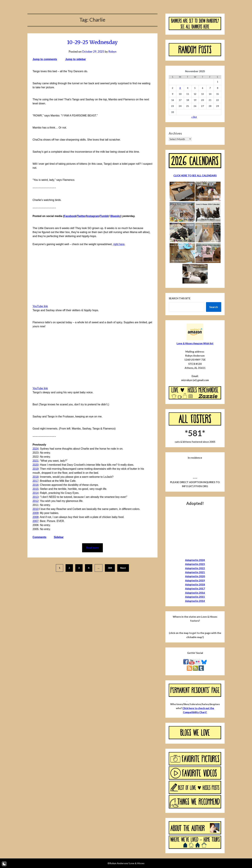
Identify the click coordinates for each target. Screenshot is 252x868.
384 (110, 568)
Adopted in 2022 (195, 568)
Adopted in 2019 (195, 580)
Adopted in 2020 (195, 576)
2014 (36, 493)
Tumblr (104, 216)
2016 (36, 485)
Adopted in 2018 (195, 584)
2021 (36, 461)
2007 (36, 521)
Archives (175, 133)
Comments (40, 537)
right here (119, 244)
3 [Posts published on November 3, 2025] (180, 88)
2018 (36, 477)
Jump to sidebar (76, 59)
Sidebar (59, 537)
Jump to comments (45, 59)
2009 (36, 513)
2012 (36, 501)
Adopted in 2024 (195, 560)
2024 (36, 449)
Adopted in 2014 (195, 601)
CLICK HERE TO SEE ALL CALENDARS (195, 175)
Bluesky (115, 216)
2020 (36, 465)
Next (123, 568)
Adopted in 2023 (195, 564)
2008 (36, 517)
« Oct (194, 117)
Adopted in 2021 (195, 572)
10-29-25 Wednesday (92, 42)
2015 (36, 489)
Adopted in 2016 (195, 593)
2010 (36, 509)
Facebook (70, 216)
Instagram (93, 216)
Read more (92, 548)
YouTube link (40, 306)
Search (214, 307)
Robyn (112, 52)
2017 (36, 481)
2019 (36, 469)
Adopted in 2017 (195, 588)
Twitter (81, 216)
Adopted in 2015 (195, 597)
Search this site (180, 298)
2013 (36, 497)
